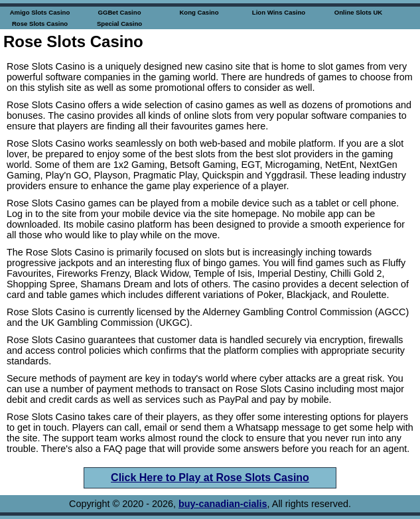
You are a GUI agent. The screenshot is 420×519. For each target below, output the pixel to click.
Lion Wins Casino (279, 12)
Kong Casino (199, 12)
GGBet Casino (119, 12)
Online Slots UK (359, 12)
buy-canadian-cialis (223, 504)
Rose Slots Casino (40, 24)
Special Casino (119, 24)
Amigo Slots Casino (40, 12)
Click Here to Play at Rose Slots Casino (210, 478)
